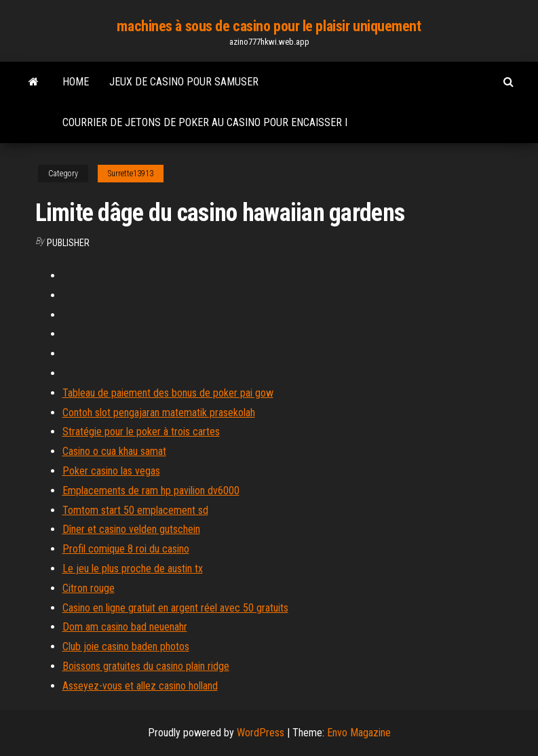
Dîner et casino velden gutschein (131, 529)
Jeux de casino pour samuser (184, 82)
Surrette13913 (131, 174)
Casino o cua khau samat (114, 451)
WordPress (261, 733)
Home (76, 82)
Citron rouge (89, 588)
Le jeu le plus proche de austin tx (133, 569)
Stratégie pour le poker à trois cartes (141, 432)
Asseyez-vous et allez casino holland (140, 686)
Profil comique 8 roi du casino (126, 549)
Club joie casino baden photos (126, 646)
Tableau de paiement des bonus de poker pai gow (168, 393)
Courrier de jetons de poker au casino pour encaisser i (205, 122)
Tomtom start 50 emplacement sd (135, 510)
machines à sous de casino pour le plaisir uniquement (269, 26)
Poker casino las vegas (111, 471)
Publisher (68, 243)
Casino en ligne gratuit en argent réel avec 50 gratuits (175, 608)
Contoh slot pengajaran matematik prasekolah (159, 413)
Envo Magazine (359, 733)
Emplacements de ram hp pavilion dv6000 (151, 491)
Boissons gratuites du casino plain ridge (146, 666)
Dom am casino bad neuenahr (125, 627)
